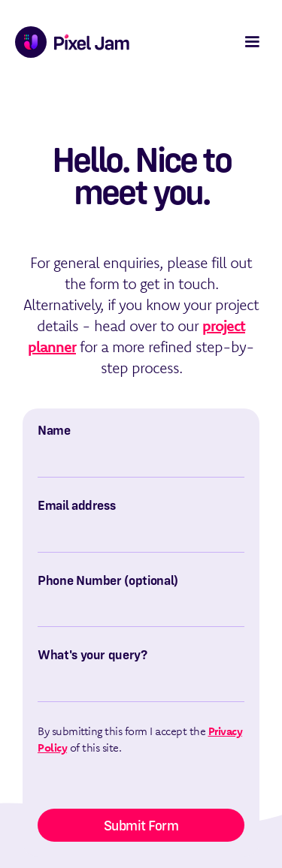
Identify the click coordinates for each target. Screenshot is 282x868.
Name (54, 430)
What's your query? (92, 655)
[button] (252, 42)
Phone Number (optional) (108, 580)
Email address (76, 505)
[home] (68, 42)
